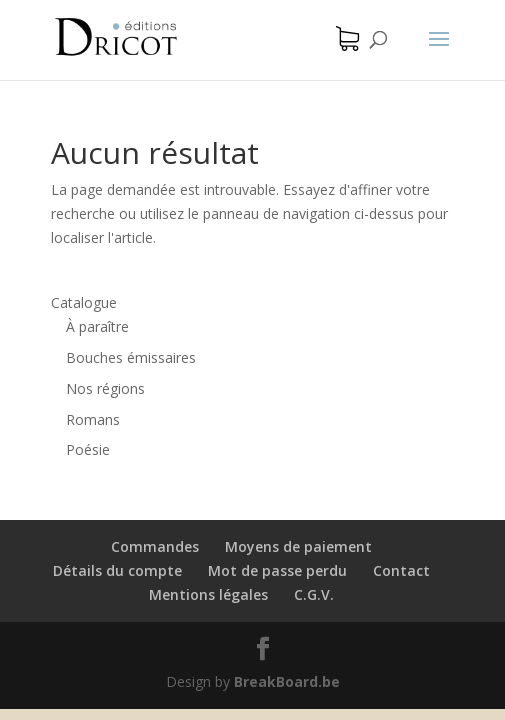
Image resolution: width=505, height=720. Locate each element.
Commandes (155, 546)
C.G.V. (314, 594)
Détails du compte (117, 570)
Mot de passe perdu (277, 570)
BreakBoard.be (287, 681)
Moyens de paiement (298, 546)
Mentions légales (208, 594)
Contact (401, 570)
